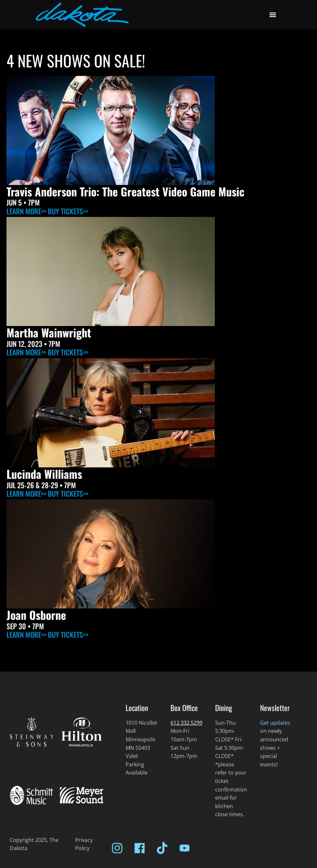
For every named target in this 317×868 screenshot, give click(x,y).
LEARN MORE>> (26, 211)
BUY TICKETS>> (68, 211)
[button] (273, 15)
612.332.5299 (186, 723)
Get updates (275, 723)
